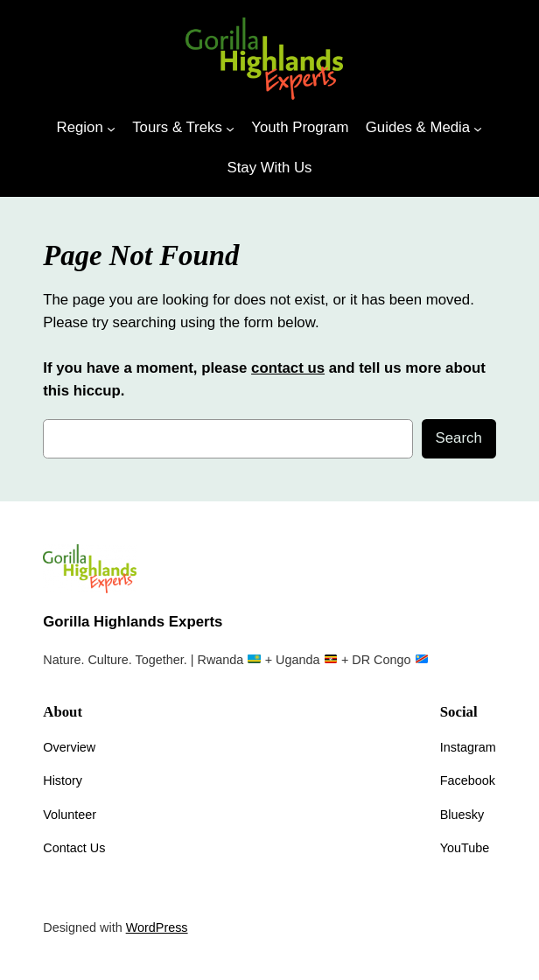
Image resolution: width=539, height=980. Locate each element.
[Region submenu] (111, 128)
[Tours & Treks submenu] (230, 128)
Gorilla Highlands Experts (133, 622)
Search (459, 438)
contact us (288, 368)
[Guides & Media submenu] (478, 128)
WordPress (157, 927)
